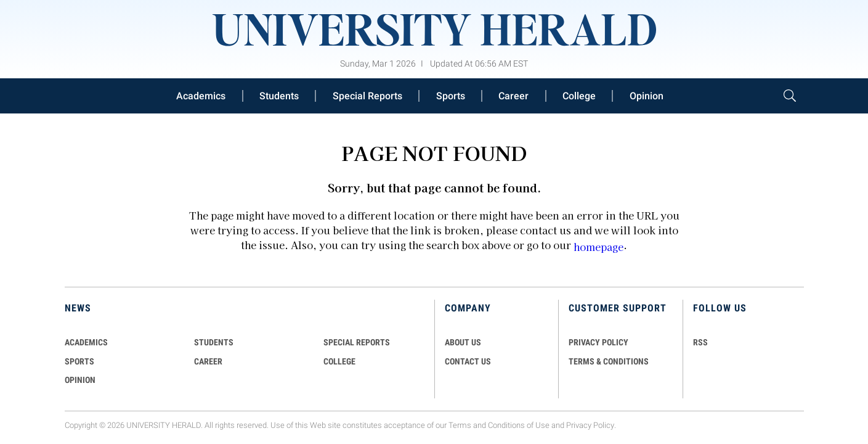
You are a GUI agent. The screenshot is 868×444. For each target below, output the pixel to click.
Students (279, 96)
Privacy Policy (590, 425)
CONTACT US (468, 361)
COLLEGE (339, 361)
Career (513, 96)
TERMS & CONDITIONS (609, 361)
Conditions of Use (519, 425)
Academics (201, 96)
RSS (700, 342)
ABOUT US (463, 342)
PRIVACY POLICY (598, 342)
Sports (451, 96)
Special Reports (367, 96)
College (579, 96)
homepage (598, 247)
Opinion (647, 96)
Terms (460, 425)
